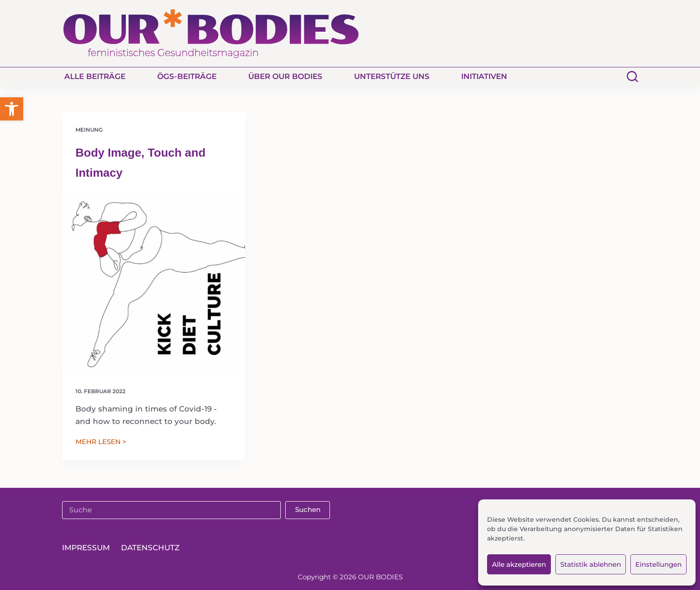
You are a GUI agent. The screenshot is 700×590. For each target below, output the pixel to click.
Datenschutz (150, 548)
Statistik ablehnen (591, 564)
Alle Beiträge (95, 76)
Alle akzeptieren (519, 564)
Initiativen (484, 76)
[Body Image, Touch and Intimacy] (154, 282)
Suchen (308, 509)
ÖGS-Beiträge (187, 76)
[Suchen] (632, 77)
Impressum (86, 548)
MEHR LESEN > (101, 442)
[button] (12, 109)
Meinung (89, 130)
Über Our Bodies (285, 76)
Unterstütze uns (392, 76)
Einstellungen (658, 564)
